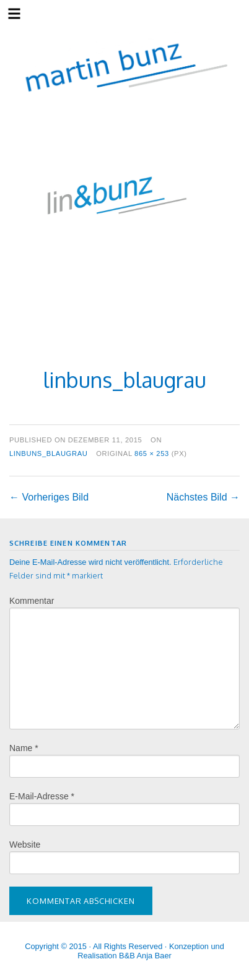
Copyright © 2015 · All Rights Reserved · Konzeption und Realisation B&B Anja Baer (124, 951)
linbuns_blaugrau (49, 453)
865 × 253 (152, 453)
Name (24, 748)
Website (25, 845)
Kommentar (32, 601)
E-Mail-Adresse (42, 796)
